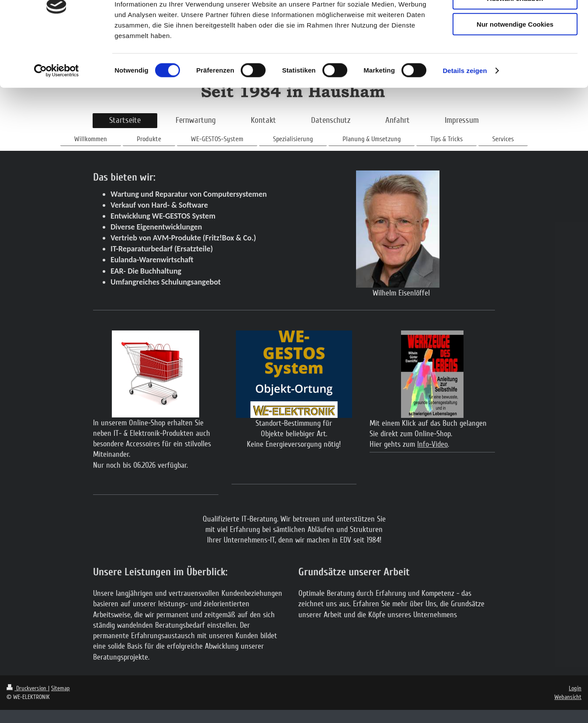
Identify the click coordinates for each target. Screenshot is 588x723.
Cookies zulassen (515, 22)
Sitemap (61, 688)
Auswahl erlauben (515, 47)
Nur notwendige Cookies (515, 73)
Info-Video (432, 444)
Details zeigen (465, 120)
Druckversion (27, 688)
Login (575, 688)
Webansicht (568, 697)
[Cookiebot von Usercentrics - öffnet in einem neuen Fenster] (57, 120)
